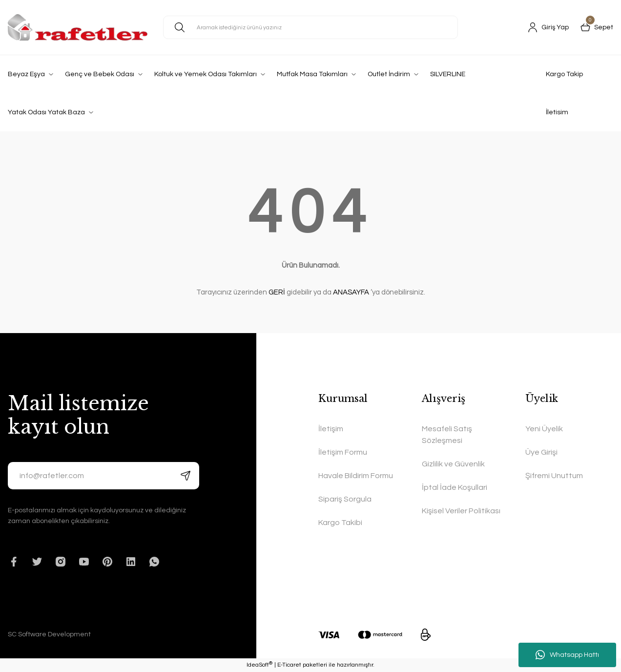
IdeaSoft (259, 665)
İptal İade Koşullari (455, 487)
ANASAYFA (351, 292)
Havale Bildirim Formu (356, 476)
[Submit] (186, 476)
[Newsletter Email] (103, 476)
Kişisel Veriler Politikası (461, 511)
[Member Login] (548, 27)
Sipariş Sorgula (345, 499)
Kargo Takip (564, 74)
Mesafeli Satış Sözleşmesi (447, 435)
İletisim (557, 112)
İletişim (331, 429)
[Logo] (78, 27)
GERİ (277, 292)
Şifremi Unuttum (554, 476)
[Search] (310, 27)
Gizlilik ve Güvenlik (453, 464)
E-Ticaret (289, 665)
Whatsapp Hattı (567, 655)
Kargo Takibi (340, 523)
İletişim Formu (343, 452)
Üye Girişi (541, 452)
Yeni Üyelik (544, 429)
